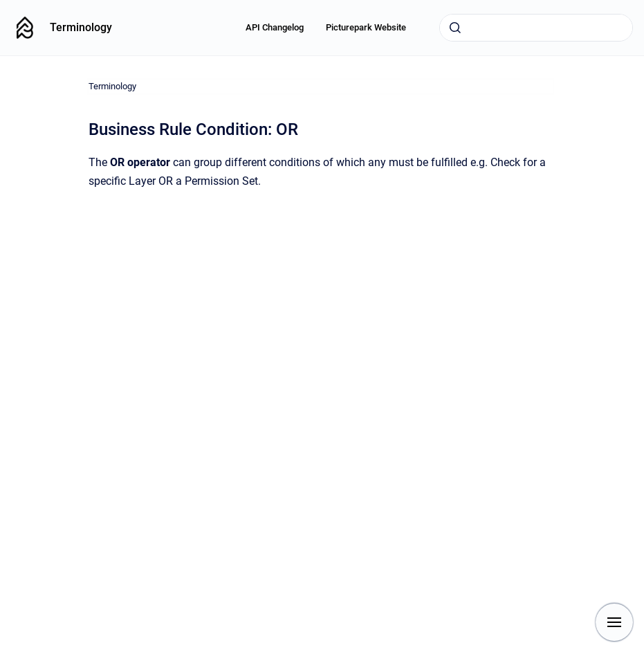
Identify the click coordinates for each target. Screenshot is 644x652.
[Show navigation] (614, 622)
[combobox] (536, 28)
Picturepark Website (366, 27)
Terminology (81, 27)
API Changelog (275, 27)
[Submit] (455, 28)
